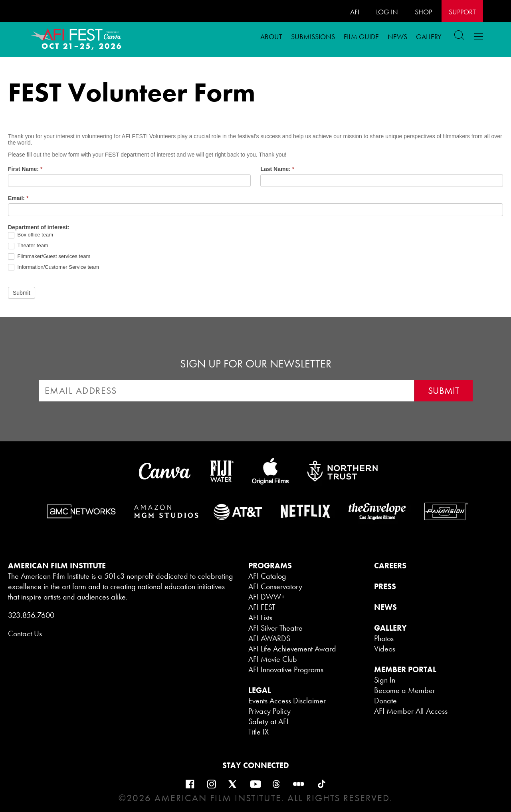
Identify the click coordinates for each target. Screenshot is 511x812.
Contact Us (25, 633)
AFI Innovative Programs (286, 669)
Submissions (313, 37)
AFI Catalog (267, 576)
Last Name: (277, 169)
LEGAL (260, 690)
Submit (22, 293)
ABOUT (271, 37)
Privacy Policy (269, 711)
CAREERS (390, 566)
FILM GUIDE (361, 37)
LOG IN (387, 12)
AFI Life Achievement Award (292, 649)
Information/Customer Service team (53, 267)
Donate (385, 701)
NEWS (385, 607)
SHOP (423, 12)
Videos (385, 649)
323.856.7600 (31, 615)
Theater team (28, 246)
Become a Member (405, 690)
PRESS (385, 586)
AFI (355, 12)
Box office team (31, 235)
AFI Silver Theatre (275, 628)
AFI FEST (262, 607)
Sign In (385, 680)
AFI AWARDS (269, 638)
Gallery (429, 37)
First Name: (25, 169)
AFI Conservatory (275, 586)
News (397, 37)
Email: (18, 198)
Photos (384, 638)
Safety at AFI (268, 721)
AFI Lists (260, 617)
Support (462, 12)
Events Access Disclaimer (287, 701)
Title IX (258, 732)
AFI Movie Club (273, 659)
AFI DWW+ (267, 597)
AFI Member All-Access (411, 711)
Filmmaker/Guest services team (49, 257)
